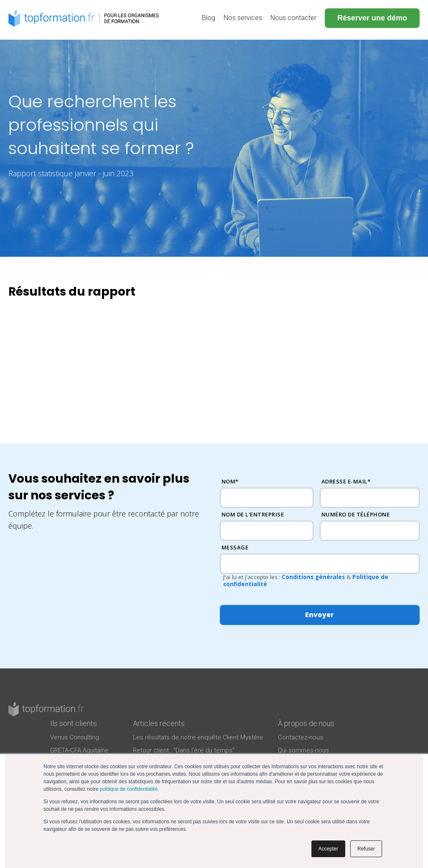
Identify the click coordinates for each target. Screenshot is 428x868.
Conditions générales (313, 577)
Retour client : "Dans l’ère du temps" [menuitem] (184, 750)
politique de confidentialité (129, 789)
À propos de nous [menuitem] (306, 723)
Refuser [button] (366, 849)
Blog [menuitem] (209, 18)
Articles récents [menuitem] (159, 723)
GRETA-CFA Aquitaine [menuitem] (79, 750)
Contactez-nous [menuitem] (301, 737)
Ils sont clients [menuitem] (74, 723)
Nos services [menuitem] (243, 18)
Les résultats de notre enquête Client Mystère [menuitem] (198, 737)
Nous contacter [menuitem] (293, 18)
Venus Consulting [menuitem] (75, 737)
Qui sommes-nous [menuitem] (303, 750)
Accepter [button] (328, 849)
